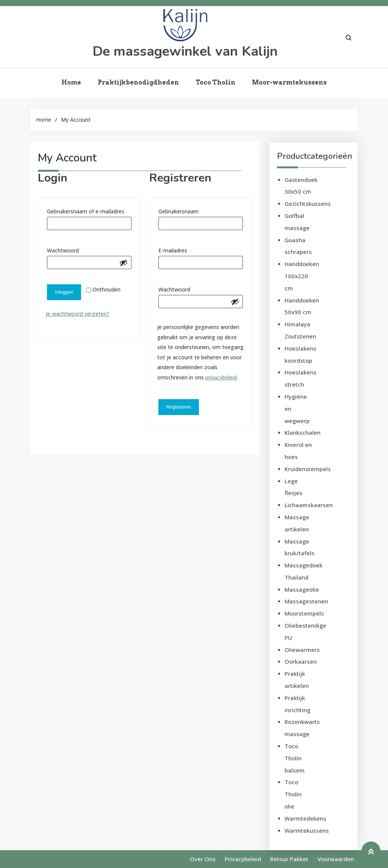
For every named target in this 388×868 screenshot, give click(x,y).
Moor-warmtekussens (289, 82)
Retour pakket (289, 859)
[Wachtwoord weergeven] (124, 263)
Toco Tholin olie (293, 794)
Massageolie (302, 589)
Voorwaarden (336, 859)
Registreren (179, 407)
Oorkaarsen (301, 661)
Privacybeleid (243, 859)
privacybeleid (221, 377)
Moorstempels (304, 613)
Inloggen (64, 292)
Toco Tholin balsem (295, 758)
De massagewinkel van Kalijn (185, 51)
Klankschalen (303, 432)
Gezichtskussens (308, 204)
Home (71, 82)
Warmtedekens (305, 818)
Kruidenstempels (308, 469)
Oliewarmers (302, 650)
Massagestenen (306, 601)
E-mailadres (184, 250)
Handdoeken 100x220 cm (302, 276)
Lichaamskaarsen (309, 505)
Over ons (203, 859)
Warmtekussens (307, 830)
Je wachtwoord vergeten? (78, 314)
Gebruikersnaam (189, 211)
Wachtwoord (74, 250)
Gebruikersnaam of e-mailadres (89, 211)
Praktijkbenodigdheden (138, 82)
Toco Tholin (215, 82)
